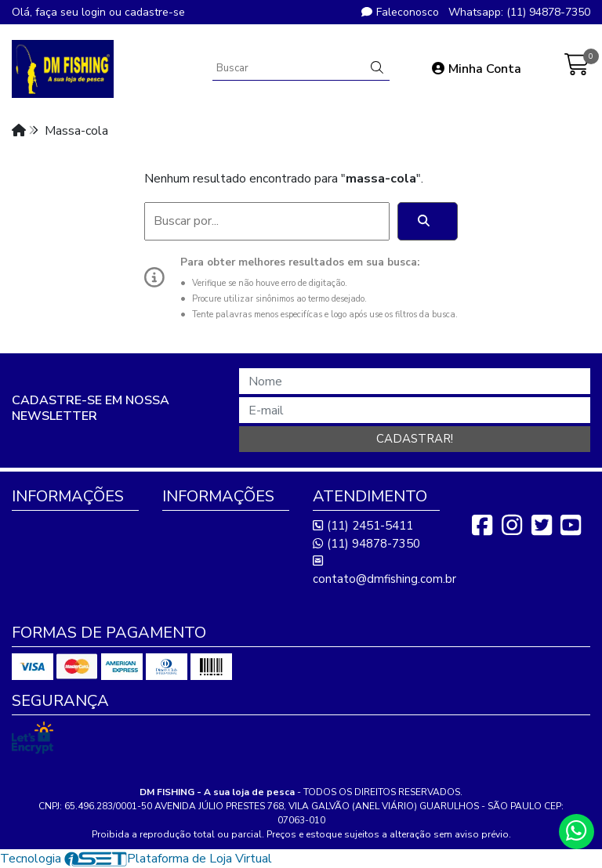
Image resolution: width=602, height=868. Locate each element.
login (95, 12)
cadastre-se (155, 12)
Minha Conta (477, 69)
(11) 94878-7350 (366, 544)
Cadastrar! (415, 439)
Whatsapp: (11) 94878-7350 (519, 12)
